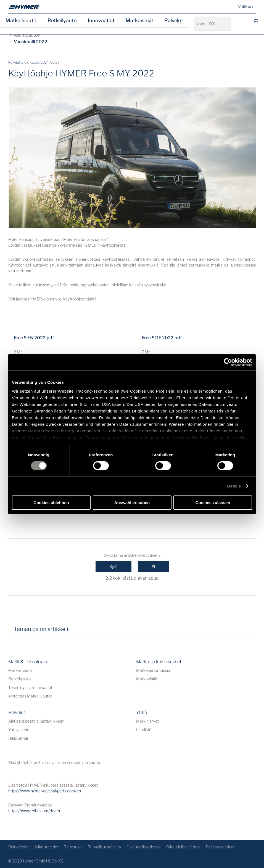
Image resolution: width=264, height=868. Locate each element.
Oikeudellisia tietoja (144, 847)
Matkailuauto (21, 21)
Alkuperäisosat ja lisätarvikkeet (36, 721)
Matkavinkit (139, 21)
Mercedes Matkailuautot (30, 696)
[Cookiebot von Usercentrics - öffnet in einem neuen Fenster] (228, 362)
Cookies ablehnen (51, 503)
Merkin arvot (147, 721)
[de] (23, 7)
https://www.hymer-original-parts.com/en (45, 791)
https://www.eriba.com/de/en (34, 811)
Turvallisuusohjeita (105, 847)
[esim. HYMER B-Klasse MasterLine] (224, 24)
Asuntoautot (27, 35)
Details (234, 486)
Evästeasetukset (221, 847)
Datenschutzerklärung (51, 431)
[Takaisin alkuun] (251, 827)
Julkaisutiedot (46, 847)
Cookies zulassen (213, 503)
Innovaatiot (101, 21)
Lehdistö (144, 730)
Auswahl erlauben (132, 503)
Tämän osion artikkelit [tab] (42, 629)
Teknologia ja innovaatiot (30, 687)
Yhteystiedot (19, 730)
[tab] (82, 631)
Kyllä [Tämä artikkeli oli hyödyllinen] (113, 567)
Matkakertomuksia (153, 670)
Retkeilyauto (62, 21)
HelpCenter (18, 738)
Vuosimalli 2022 (31, 42)
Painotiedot (19, 847)
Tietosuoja (73, 847)
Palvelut (174, 21)
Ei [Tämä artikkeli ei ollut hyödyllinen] (153, 567)
